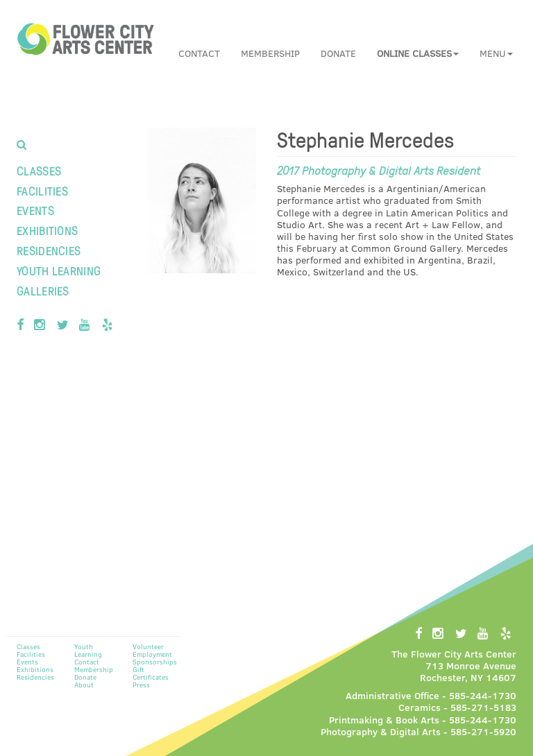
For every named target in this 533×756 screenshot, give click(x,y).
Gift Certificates (151, 673)
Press (141, 685)
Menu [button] (496, 53)
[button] (418, 53)
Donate (338, 53)
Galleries (43, 290)
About (84, 685)
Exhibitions (47, 230)
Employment (152, 654)
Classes (39, 170)
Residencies (49, 250)
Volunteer (148, 646)
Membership (270, 53)
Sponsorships (155, 662)
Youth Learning (59, 270)
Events (35, 210)
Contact (199, 53)
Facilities (42, 190)
